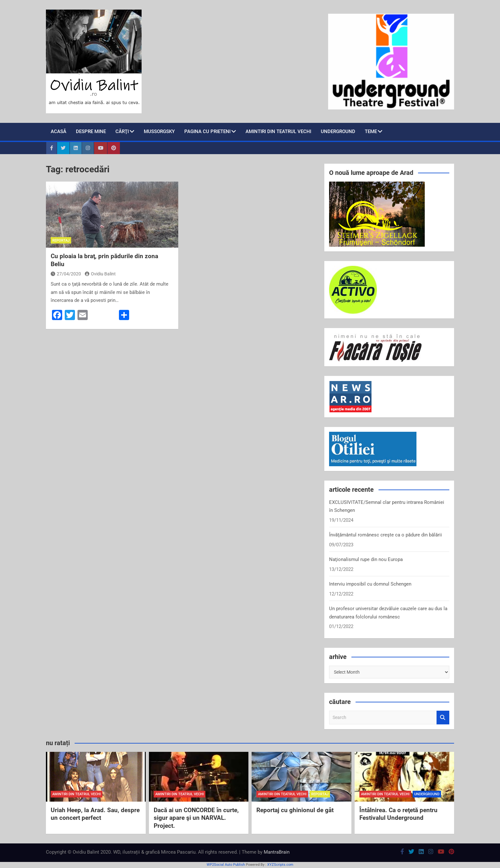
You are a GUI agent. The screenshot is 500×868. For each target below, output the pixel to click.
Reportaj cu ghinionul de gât (295, 810)
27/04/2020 (66, 274)
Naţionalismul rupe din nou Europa (366, 559)
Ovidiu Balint (100, 274)
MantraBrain (277, 852)
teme (371, 131)
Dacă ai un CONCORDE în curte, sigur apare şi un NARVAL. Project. (196, 818)
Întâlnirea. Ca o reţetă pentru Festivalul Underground (398, 814)
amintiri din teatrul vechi (77, 794)
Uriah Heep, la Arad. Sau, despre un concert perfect (95, 814)
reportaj (61, 240)
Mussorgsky (159, 131)
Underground (338, 131)
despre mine (91, 131)
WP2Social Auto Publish (226, 865)
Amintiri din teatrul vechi (278, 131)
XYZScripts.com (280, 865)
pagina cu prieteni (207, 131)
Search (443, 718)
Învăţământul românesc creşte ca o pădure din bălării (386, 535)
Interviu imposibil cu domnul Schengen (370, 584)
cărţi (122, 131)
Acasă (59, 131)
